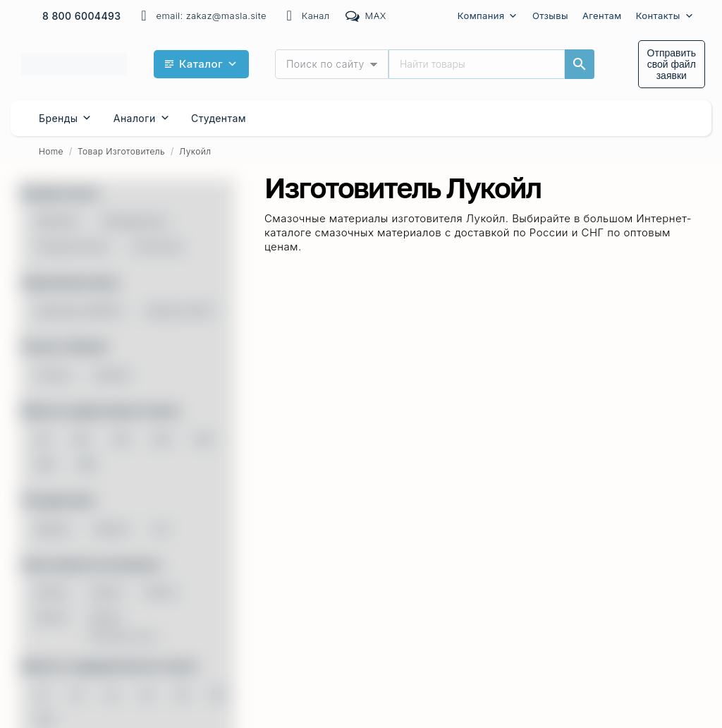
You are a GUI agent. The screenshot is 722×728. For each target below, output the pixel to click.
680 (87, 464)
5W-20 (51, 617)
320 (203, 439)
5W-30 (106, 617)
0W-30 (106, 592)
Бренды (66, 118)
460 (45, 464)
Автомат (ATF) (180, 310)
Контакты (665, 16)
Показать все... (127, 636)
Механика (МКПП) (79, 310)
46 (182, 694)
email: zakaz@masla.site (201, 16)
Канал (305, 16)
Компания (488, 16)
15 (77, 694)
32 (147, 694)
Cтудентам (219, 118)
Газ (161, 528)
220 (162, 439)
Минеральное (135, 221)
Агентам (602, 16)
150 (122, 439)
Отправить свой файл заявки (672, 64)
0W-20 (52, 592)
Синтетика (157, 246)
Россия (54, 375)
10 (42, 694)
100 (81, 439)
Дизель (54, 528)
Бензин (112, 528)
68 (42, 439)
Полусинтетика (73, 246)
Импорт (112, 375)
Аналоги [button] (142, 118)
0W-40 (160, 592)
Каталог (209, 64)
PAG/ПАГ (57, 221)
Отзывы (550, 16)
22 (111, 694)
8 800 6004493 (82, 16)
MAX (365, 16)
